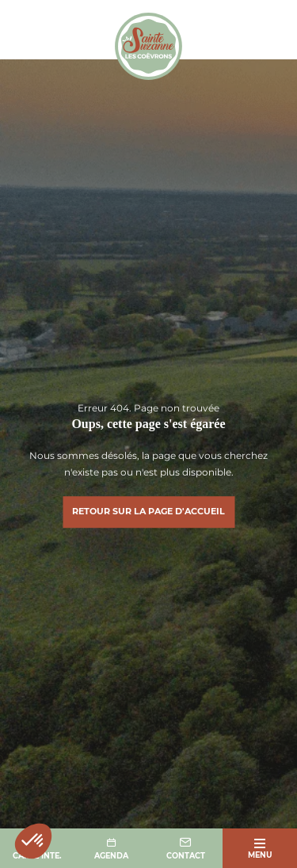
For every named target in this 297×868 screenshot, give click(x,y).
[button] (33, 841)
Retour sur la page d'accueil (148, 511)
